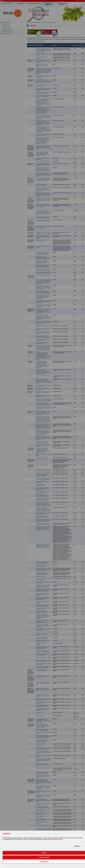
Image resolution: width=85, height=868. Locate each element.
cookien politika (58, 839)
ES (80, 846)
